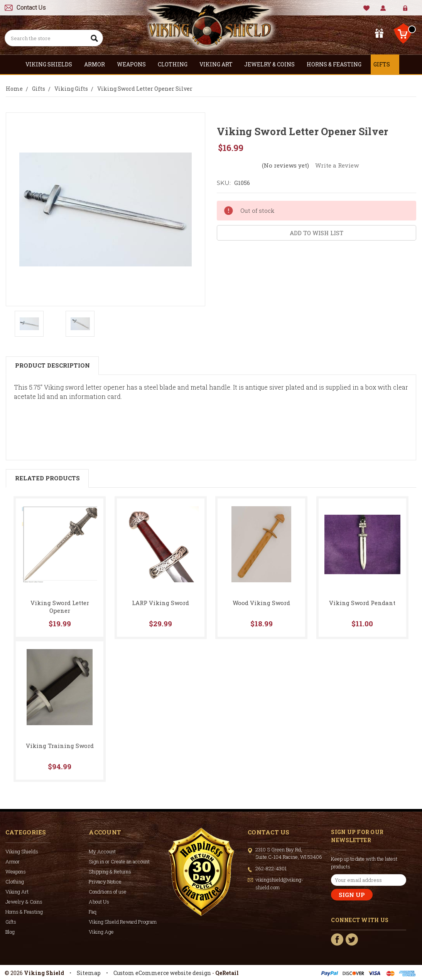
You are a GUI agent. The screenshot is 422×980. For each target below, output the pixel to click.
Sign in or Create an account (119, 861)
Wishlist (367, 8)
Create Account (411, 11)
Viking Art (219, 64)
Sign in (400, 11)
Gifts (385, 64)
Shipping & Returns (110, 871)
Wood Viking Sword (261, 603)
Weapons (135, 64)
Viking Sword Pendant (362, 603)
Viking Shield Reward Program (123, 922)
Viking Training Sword (60, 746)
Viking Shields (52, 64)
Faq (93, 912)
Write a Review (337, 165)
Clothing (176, 64)
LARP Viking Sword (160, 603)
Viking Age (101, 932)
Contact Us (31, 8)
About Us (99, 902)
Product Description (52, 365)
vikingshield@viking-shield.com (279, 883)
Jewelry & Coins (273, 64)
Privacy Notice (105, 882)
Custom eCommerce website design (162, 973)
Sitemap (89, 973)
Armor (98, 64)
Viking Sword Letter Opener (60, 607)
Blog (10, 932)
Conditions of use (108, 892)
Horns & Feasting (337, 64)
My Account (383, 8)
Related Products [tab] (47, 478)
